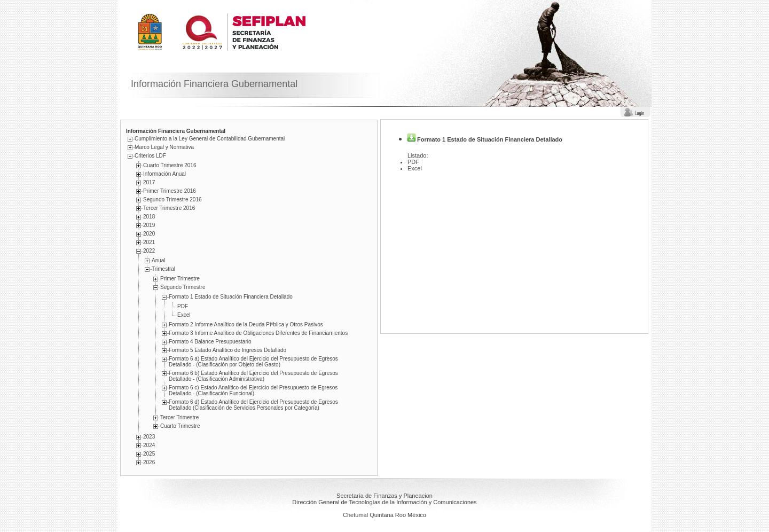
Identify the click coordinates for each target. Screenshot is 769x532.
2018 (149, 217)
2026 (149, 462)
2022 (149, 251)
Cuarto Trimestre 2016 (170, 165)
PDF (183, 306)
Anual (159, 260)
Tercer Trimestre (179, 417)
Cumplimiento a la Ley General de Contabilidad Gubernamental (210, 139)
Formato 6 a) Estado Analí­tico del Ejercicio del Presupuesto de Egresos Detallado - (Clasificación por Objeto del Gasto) (253, 362)
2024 (149, 445)
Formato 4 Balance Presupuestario (210, 342)
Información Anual (164, 174)
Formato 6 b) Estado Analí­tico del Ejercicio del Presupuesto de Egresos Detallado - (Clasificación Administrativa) (253, 376)
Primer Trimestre (180, 279)
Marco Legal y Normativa (164, 147)
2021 (149, 242)
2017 (149, 182)
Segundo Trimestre (183, 287)
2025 (149, 454)
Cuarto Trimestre (180, 426)
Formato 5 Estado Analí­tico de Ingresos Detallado (227, 350)
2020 (149, 234)
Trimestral (163, 269)
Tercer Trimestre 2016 (169, 208)
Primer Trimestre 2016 (170, 191)
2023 (149, 437)
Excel (184, 315)
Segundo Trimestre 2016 (172, 199)
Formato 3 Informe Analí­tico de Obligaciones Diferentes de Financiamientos (258, 333)
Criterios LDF (150, 156)
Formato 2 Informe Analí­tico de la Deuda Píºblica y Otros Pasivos (246, 324)
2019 (149, 225)
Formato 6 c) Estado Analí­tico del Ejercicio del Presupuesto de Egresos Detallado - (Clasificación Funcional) (253, 390)
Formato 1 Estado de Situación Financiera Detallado (231, 297)
